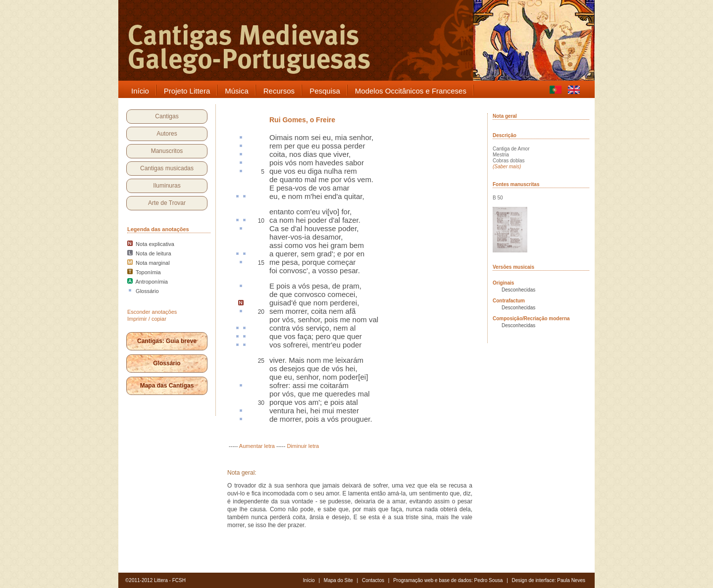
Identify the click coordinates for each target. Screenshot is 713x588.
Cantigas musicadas (167, 168)
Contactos (373, 580)
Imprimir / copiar (147, 319)
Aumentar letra (257, 446)
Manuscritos (167, 151)
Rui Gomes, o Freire (302, 120)
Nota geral (505, 116)
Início (309, 580)
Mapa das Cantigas (167, 386)
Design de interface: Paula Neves (549, 580)
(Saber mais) (507, 167)
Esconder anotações (152, 312)
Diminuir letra (303, 446)
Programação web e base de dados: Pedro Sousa (448, 580)
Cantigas (167, 116)
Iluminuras (167, 186)
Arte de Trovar (167, 203)
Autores (167, 134)
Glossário (167, 363)
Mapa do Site (338, 580)
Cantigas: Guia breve (167, 341)
